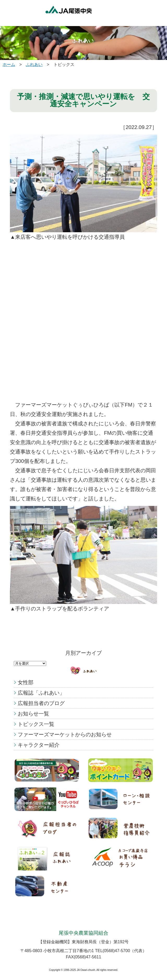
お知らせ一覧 (33, 714)
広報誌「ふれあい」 (41, 693)
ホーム (9, 65)
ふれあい (34, 65)
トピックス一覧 (36, 724)
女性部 (26, 682)
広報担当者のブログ (41, 703)
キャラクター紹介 (39, 745)
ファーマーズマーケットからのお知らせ (65, 734)
